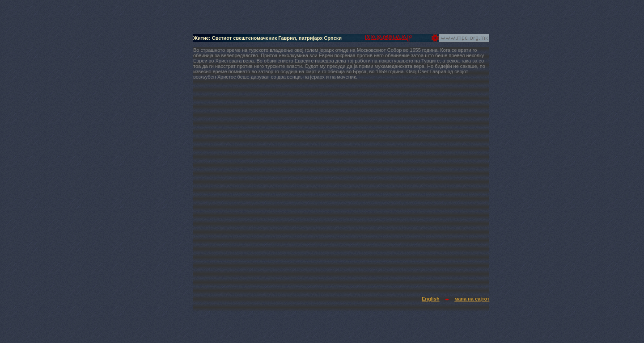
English (431, 299)
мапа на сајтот (472, 299)
